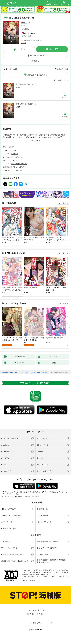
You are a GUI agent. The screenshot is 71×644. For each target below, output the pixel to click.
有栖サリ (24, 23)
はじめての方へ (9, 509)
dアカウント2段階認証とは (12, 554)
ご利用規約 (6, 541)
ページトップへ (36, 623)
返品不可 (23, 43)
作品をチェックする (37, 56)
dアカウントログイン (10, 529)
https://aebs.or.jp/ (29, 580)
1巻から (56, 80)
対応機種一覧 (42, 509)
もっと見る (62, 203)
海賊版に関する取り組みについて (15, 561)
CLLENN (13, 150)
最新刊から (64, 80)
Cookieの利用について (46, 554)
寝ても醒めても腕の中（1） (27, 84)
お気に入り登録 (62, 69)
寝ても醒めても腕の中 (19, 164)
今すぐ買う (54, 49)
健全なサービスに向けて (47, 548)
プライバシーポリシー (10, 548)
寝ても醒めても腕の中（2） (27, 104)
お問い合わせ (7, 522)
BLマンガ (15, 154)
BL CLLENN (14, 160)
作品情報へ (34, 61)
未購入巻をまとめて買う (37, 75)
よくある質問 (42, 516)
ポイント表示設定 (44, 522)
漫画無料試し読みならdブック (11, 372)
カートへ (21, 49)
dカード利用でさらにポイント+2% (31, 40)
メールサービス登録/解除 (11, 516)
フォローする (29, 23)
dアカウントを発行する (36, 610)
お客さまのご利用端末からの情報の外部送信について (51, 561)
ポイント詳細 (26, 36)
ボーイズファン (17, 157)
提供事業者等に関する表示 (48, 541)
